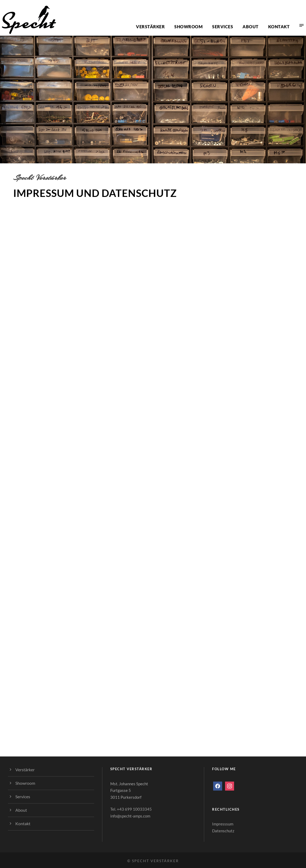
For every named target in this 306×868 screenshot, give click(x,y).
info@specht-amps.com (130, 816)
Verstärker (150, 27)
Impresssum (223, 824)
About (251, 27)
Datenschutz (223, 831)
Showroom (188, 27)
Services (223, 27)
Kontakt (279, 27)
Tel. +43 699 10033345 (131, 809)
